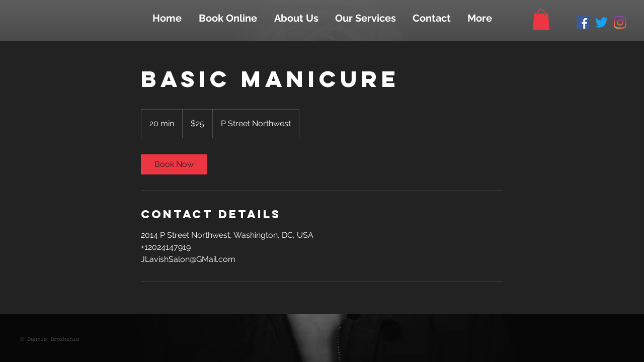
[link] (174, 164)
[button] (541, 20)
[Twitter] (601, 22)
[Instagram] (620, 22)
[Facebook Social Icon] (583, 22)
